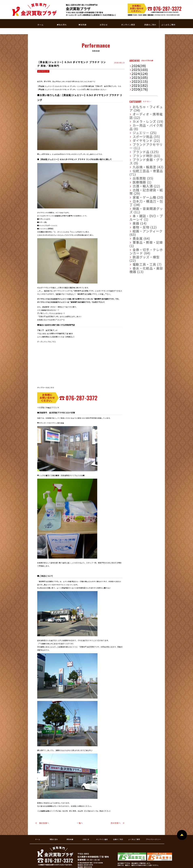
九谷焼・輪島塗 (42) (139, 117)
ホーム (38, 814)
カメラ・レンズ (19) (139, 86)
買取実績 (70, 814)
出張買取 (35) (136, 124)
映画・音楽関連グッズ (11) (141, 146)
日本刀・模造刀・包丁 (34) (141, 142)
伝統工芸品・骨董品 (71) (140, 121)
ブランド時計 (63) (138, 110)
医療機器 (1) (136, 128)
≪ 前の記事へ (42, 798)
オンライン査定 (102, 814)
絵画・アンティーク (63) (140, 160)
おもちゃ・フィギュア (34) (141, 79)
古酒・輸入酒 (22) (138, 131)
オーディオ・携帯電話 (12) (141, 82)
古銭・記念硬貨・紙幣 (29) (141, 135)
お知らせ (86, 814)
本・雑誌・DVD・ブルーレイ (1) (143, 149)
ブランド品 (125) (138, 107)
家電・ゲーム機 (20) (139, 139)
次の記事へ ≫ (118, 798)
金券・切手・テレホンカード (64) (144, 170)
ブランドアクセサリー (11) (141, 103)
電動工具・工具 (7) (138, 177)
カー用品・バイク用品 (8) (141, 89)
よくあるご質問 (134, 814)
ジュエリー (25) (137, 93)
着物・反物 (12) (137, 156)
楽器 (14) (135, 152)
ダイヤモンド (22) (138, 100)
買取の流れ (54, 814)
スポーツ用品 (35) (138, 96)
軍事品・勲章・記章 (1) (140, 167)
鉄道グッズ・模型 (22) (139, 174)
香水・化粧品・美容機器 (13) (142, 181)
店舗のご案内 (118, 814)
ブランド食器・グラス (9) (141, 114)
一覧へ (80, 798)
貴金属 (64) (136, 163)
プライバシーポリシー (153, 814)
